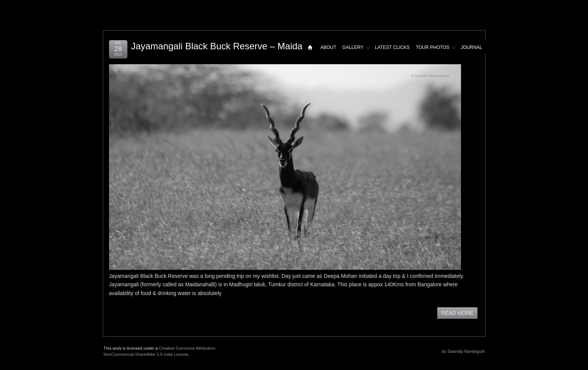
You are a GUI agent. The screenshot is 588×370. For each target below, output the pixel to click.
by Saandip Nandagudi (463, 351)
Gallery (356, 49)
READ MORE (457, 313)
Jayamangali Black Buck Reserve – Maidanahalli (230, 46)
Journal (471, 47)
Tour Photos (436, 49)
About (328, 47)
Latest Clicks (392, 47)
